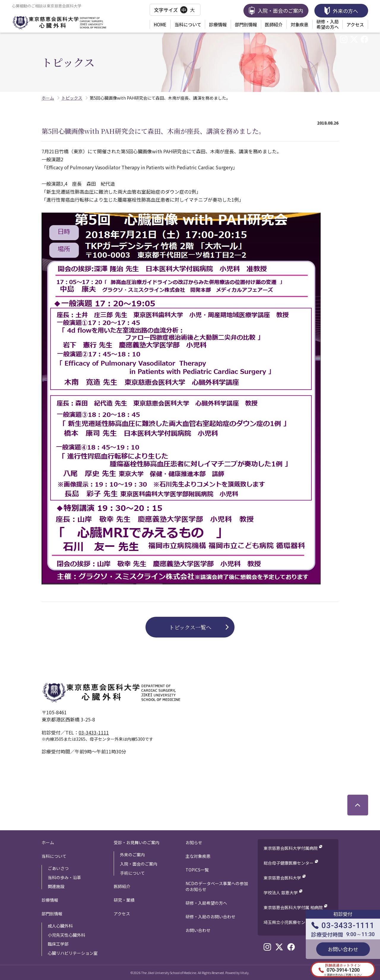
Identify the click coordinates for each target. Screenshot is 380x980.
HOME (160, 24)
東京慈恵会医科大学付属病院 (291, 848)
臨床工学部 (58, 944)
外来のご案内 (132, 855)
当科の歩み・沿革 (64, 877)
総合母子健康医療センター (289, 863)
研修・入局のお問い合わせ (210, 917)
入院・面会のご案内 (139, 864)
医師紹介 (274, 24)
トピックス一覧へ (190, 627)
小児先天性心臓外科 (66, 935)
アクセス (355, 24)
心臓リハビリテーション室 (73, 953)
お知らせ (194, 842)
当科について (188, 24)
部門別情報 (246, 24)
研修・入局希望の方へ (328, 24)
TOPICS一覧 (197, 870)
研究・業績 (124, 900)
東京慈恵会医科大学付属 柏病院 (293, 907)
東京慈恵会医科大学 (282, 878)
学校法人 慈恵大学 (281, 893)
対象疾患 (300, 24)
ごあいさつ (58, 868)
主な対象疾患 (198, 856)
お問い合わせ (198, 930)
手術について (132, 873)
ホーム (48, 842)
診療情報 (218, 24)
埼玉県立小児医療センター (289, 922)
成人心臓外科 (60, 926)
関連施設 (56, 886)
